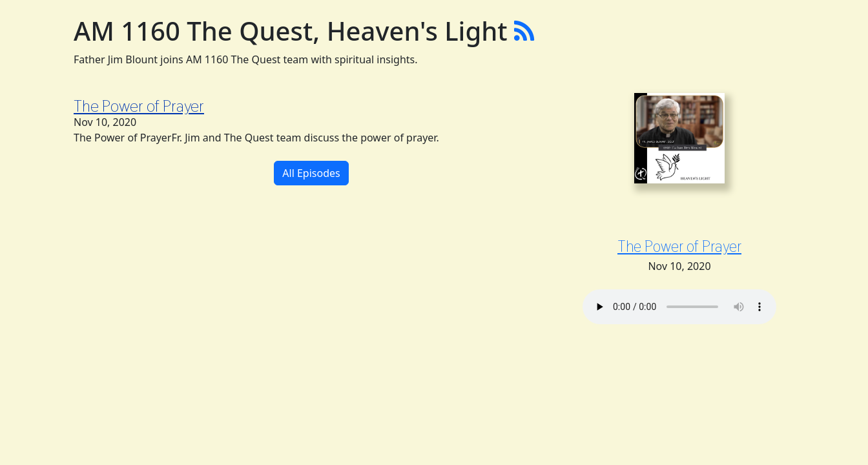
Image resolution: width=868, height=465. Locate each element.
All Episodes (311, 173)
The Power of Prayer (139, 106)
